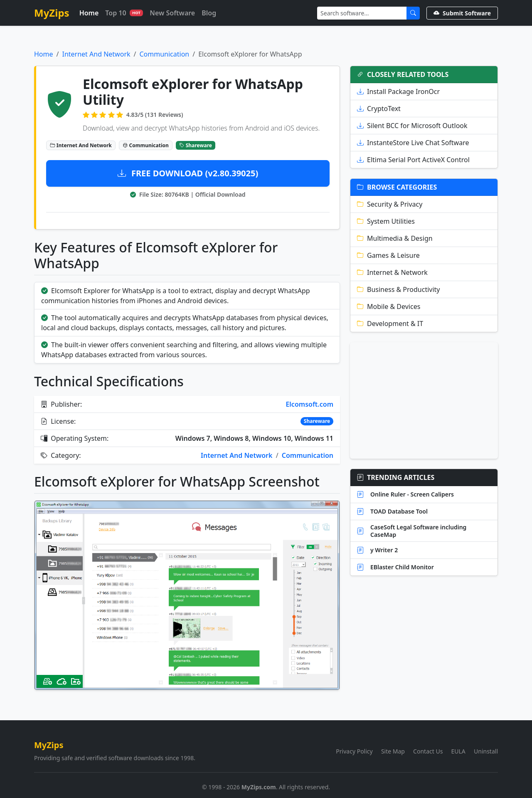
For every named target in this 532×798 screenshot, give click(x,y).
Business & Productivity (399, 289)
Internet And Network (96, 54)
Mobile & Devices (389, 306)
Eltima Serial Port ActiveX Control (413, 160)
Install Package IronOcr (398, 91)
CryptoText (379, 109)
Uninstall (486, 751)
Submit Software (462, 13)
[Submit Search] (413, 13)
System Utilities (386, 221)
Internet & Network (392, 272)
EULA (458, 751)
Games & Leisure (388, 255)
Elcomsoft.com (309, 404)
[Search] (362, 13)
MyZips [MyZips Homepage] (52, 13)
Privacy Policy (354, 751)
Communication (165, 54)
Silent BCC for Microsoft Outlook (412, 126)
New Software (172, 13)
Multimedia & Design (395, 238)
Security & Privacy (390, 204)
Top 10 (124, 13)
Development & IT (390, 324)
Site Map (393, 751)
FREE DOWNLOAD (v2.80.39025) (188, 173)
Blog (209, 13)
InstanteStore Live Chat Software (413, 143)
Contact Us (428, 751)
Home (89, 13)
